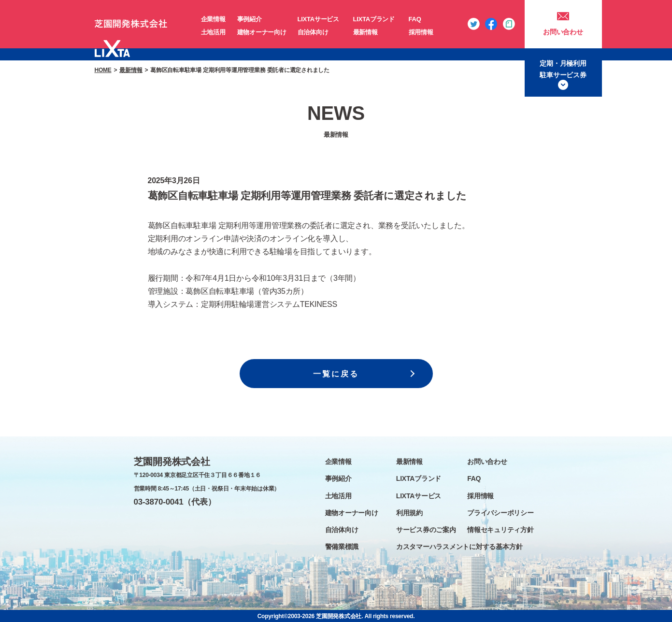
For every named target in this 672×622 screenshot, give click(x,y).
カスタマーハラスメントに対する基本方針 (459, 547)
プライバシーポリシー (500, 513)
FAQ (415, 19)
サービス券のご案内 (426, 530)
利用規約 (409, 513)
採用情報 (421, 32)
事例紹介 (250, 19)
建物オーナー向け (262, 32)
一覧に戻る (336, 374)
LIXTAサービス (318, 19)
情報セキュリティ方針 (500, 530)
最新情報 (365, 32)
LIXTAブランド (374, 19)
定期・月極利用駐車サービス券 (563, 69)
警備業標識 (342, 547)
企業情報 (213, 19)
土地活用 (213, 32)
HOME (103, 70)
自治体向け (313, 32)
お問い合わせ (563, 32)
